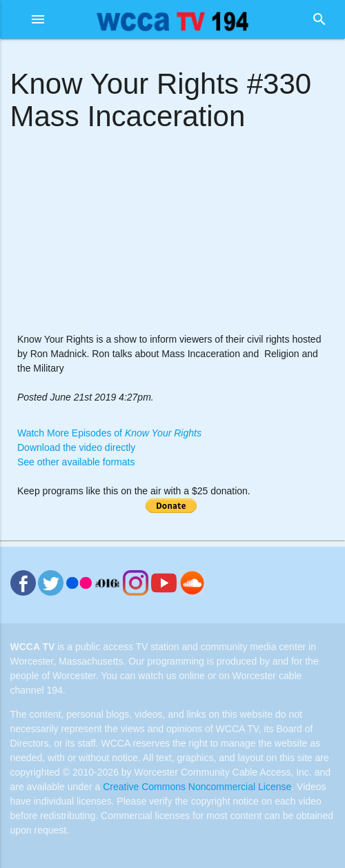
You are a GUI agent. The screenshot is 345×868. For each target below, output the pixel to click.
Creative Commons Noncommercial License (197, 787)
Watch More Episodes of (109, 433)
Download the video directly (76, 447)
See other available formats (76, 462)
